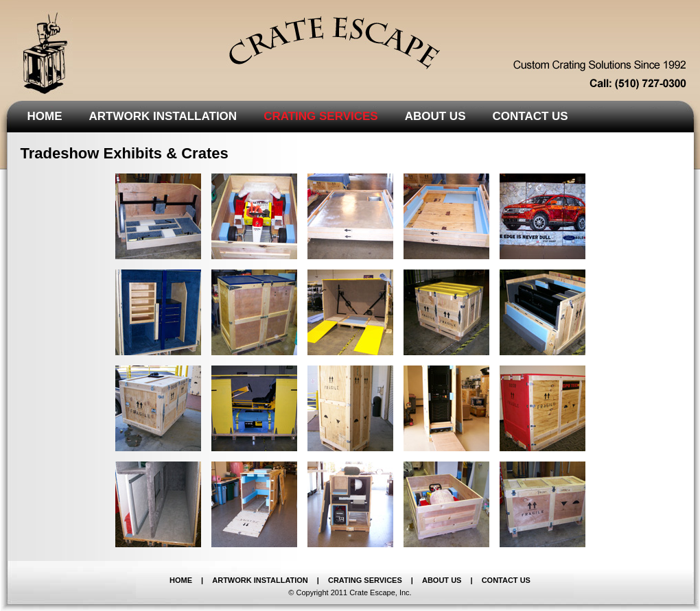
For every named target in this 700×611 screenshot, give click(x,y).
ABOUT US (442, 580)
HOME (181, 580)
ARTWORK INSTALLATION (260, 580)
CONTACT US (506, 580)
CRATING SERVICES (365, 580)
